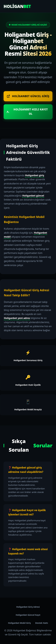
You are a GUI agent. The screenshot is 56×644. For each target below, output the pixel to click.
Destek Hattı (42, 623)
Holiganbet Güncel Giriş (28, 96)
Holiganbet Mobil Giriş (19, 623)
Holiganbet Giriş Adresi (28, 607)
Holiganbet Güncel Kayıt (28, 615)
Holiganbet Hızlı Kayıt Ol (27, 112)
